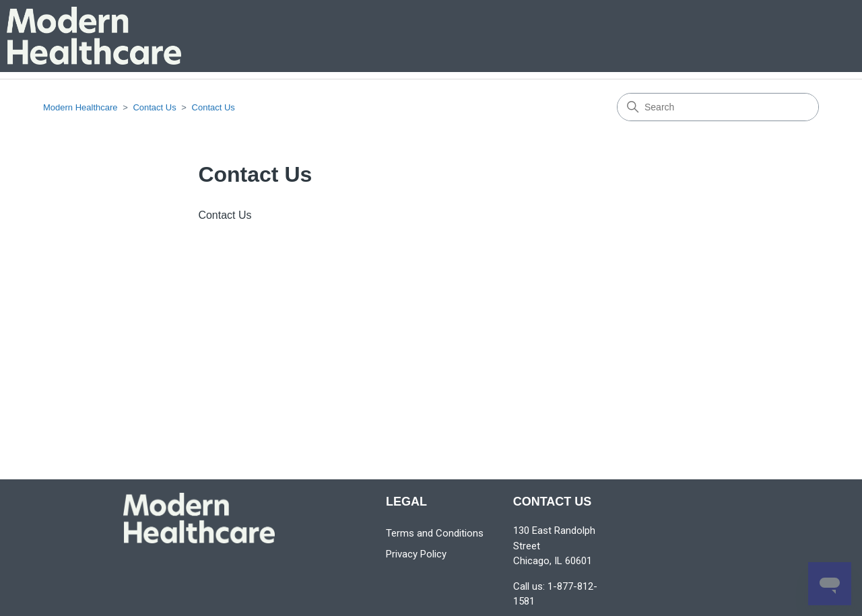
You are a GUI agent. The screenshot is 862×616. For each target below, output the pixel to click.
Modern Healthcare (80, 107)
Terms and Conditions (435, 533)
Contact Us (154, 107)
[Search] (718, 107)
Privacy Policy (416, 554)
